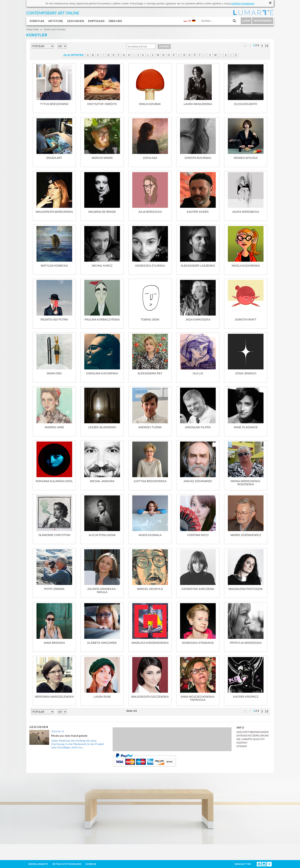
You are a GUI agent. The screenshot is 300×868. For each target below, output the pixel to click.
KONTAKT (242, 743)
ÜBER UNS (115, 21)
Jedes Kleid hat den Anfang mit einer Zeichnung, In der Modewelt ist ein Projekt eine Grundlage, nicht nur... (78, 744)
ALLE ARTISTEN (73, 55)
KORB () (91, 864)
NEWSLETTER (243, 864)
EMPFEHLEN (96, 21)
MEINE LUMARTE (38, 864)
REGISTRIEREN (263, 21)
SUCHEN (164, 47)
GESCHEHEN (76, 21)
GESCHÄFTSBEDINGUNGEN (253, 732)
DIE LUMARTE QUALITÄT (251, 739)
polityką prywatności (243, 3)
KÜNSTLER (37, 21)
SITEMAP (242, 746)
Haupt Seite (33, 30)
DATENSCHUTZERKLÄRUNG (253, 736)
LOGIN (246, 21)
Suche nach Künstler (55, 30)
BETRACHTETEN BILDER (67, 864)
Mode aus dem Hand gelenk (69, 736)
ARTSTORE (56, 21)
